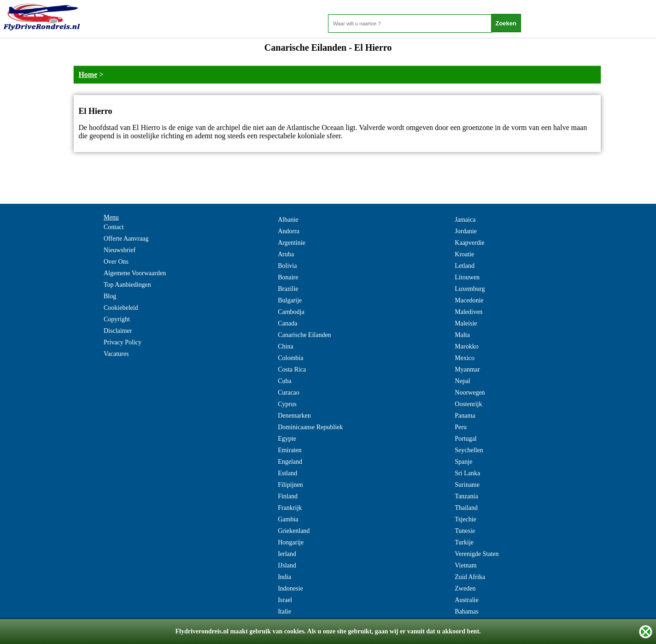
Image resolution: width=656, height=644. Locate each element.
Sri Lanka (467, 473)
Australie (466, 600)
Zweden (465, 588)
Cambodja (291, 312)
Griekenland (294, 531)
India (284, 577)
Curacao (289, 393)
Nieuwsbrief (120, 250)
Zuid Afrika (470, 577)
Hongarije (291, 542)
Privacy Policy (123, 342)
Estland (287, 473)
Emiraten (290, 450)
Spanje (463, 462)
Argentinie (292, 243)
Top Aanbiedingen (127, 285)
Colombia (290, 358)
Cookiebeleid (121, 308)
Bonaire (288, 277)
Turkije (464, 542)
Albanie (288, 220)
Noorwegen (470, 393)
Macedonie (469, 300)
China (285, 346)
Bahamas (466, 612)
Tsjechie (465, 519)
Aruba (286, 254)
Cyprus (287, 404)
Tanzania (466, 496)
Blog (110, 296)
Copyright (117, 319)
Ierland (287, 554)
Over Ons (116, 262)
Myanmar (467, 369)
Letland (465, 266)
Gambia (288, 519)
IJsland (287, 565)
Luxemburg (470, 289)
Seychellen (469, 450)
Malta (462, 335)
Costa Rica (292, 369)
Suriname (467, 485)
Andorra (289, 231)
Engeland (290, 462)
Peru (461, 427)
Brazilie (288, 289)
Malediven (469, 312)
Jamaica (465, 220)
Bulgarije (290, 300)
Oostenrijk (468, 404)
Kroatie (464, 254)
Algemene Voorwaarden (135, 273)
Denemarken (294, 416)
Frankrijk (290, 508)
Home (88, 74)
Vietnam (466, 565)
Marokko (466, 346)
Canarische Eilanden (304, 335)
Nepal (462, 381)
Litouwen (467, 277)
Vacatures (116, 354)
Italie (284, 612)
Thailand (466, 508)
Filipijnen (290, 485)
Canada (287, 323)
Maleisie (466, 323)
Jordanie (466, 231)
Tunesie (465, 531)
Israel (285, 600)
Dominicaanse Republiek (310, 427)
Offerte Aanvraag (126, 239)
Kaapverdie (470, 243)
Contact (114, 227)
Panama (465, 416)
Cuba (285, 381)
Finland (288, 496)
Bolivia (287, 266)
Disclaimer (118, 331)
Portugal (466, 439)
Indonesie (290, 588)
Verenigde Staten (477, 554)
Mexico (465, 358)
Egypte (287, 439)
